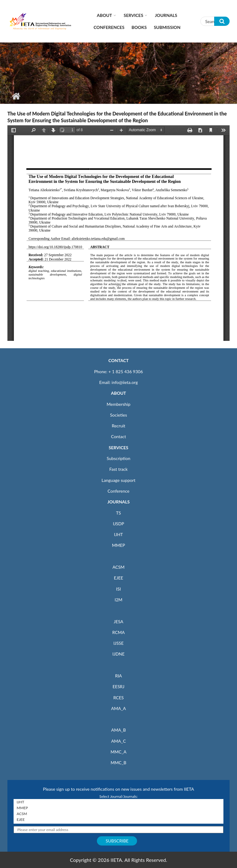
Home (16, 96)
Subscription (118, 458)
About (104, 15)
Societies (119, 415)
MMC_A (118, 752)
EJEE (118, 578)
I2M (118, 600)
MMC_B (119, 763)
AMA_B (118, 730)
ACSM (118, 567)
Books (139, 27)
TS (118, 513)
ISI (118, 589)
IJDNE (118, 654)
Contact (119, 436)
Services (133, 15)
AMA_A (118, 708)
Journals (166, 15)
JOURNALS (118, 502)
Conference (119, 491)
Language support (118, 480)
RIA (118, 676)
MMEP (119, 545)
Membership (118, 404)
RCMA (119, 632)
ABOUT (118, 393)
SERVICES (118, 448)
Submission (167, 27)
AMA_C (118, 741)
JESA (119, 622)
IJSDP (118, 524)
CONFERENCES (109, 27)
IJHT (119, 534)
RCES (118, 698)
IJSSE (118, 643)
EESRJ (118, 686)
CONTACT (118, 360)
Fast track (118, 469)
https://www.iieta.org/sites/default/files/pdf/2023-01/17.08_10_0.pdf (118, 233)
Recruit (118, 426)
